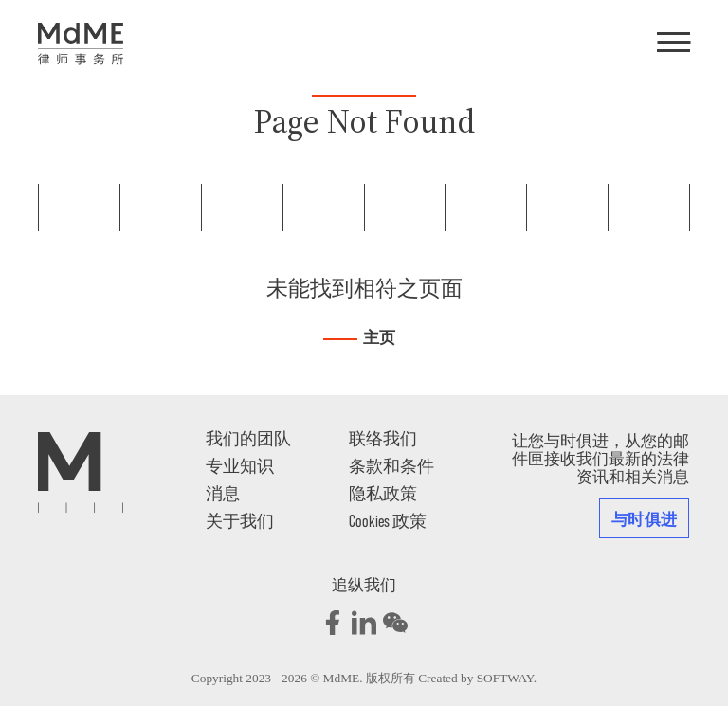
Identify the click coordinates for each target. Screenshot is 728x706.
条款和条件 (391, 465)
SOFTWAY (505, 678)
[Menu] (673, 44)
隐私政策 (383, 493)
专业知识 (240, 465)
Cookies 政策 (388, 520)
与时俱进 (644, 518)
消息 (223, 493)
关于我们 (240, 520)
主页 (379, 338)
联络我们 (383, 438)
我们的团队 (248, 438)
